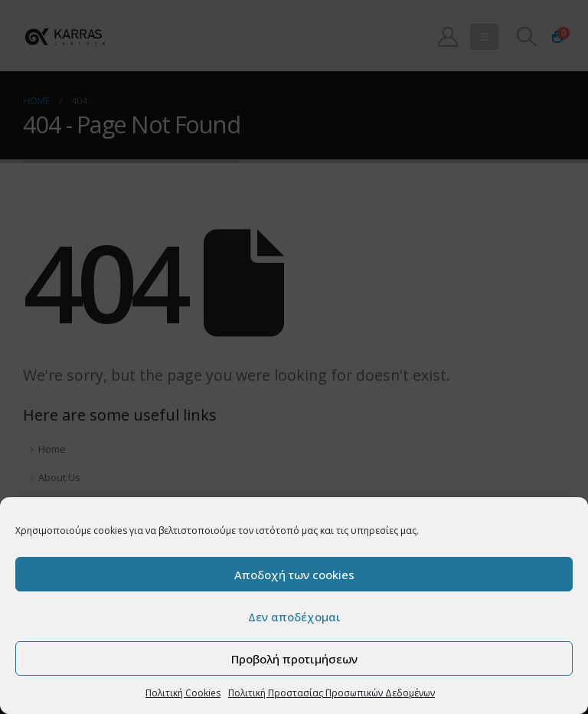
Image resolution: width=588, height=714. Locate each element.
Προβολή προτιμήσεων (294, 659)
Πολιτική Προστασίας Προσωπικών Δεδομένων (332, 693)
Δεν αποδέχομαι (294, 617)
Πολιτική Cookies (183, 693)
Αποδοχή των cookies (294, 575)
